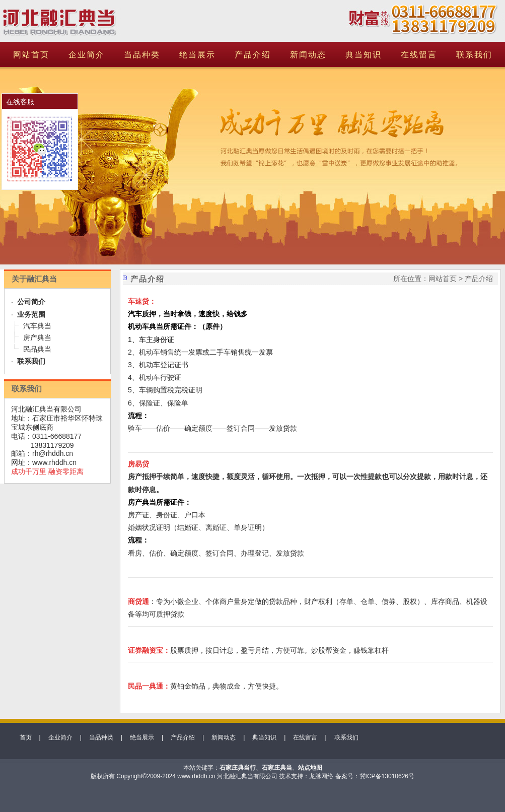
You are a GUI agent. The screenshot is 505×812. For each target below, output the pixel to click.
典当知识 (364, 55)
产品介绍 (253, 55)
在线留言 (419, 55)
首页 (26, 737)
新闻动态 (308, 55)
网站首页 (31, 55)
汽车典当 (37, 326)
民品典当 (37, 349)
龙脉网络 (321, 776)
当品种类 (142, 55)
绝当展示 (197, 55)
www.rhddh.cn (54, 462)
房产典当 (37, 337)
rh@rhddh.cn (53, 453)
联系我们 (474, 55)
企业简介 (87, 55)
